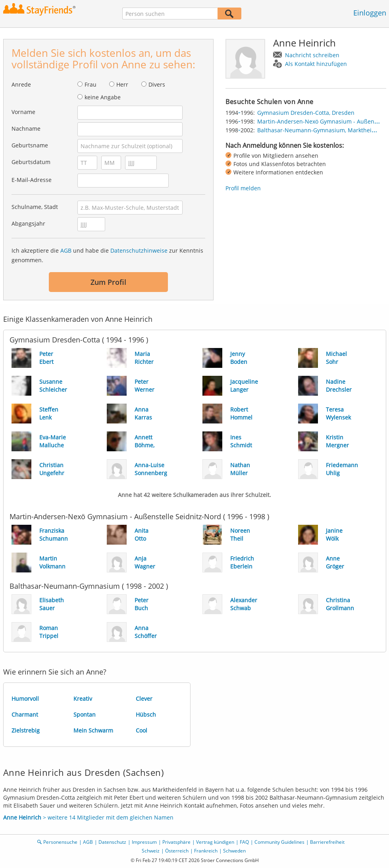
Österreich (177, 851)
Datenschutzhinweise (139, 250)
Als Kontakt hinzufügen (316, 64)
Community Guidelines (279, 842)
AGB (66, 250)
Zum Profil (108, 282)
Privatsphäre (176, 842)
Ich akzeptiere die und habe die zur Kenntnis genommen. (107, 255)
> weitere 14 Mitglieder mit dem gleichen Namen (88, 817)
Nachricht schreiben (312, 55)
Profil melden (243, 188)
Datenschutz (112, 842)
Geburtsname (30, 145)
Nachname (26, 129)
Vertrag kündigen (215, 842)
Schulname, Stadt (35, 207)
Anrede (21, 84)
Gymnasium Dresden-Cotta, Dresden (306, 113)
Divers (157, 84)
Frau (91, 84)
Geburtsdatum (31, 162)
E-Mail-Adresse (32, 180)
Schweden (234, 851)
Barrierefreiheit (327, 842)
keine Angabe (103, 97)
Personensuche (60, 842)
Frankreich (206, 851)
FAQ (244, 842)
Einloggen (370, 13)
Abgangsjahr (28, 223)
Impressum (144, 842)
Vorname (23, 112)
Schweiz (151, 851)
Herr (122, 84)
